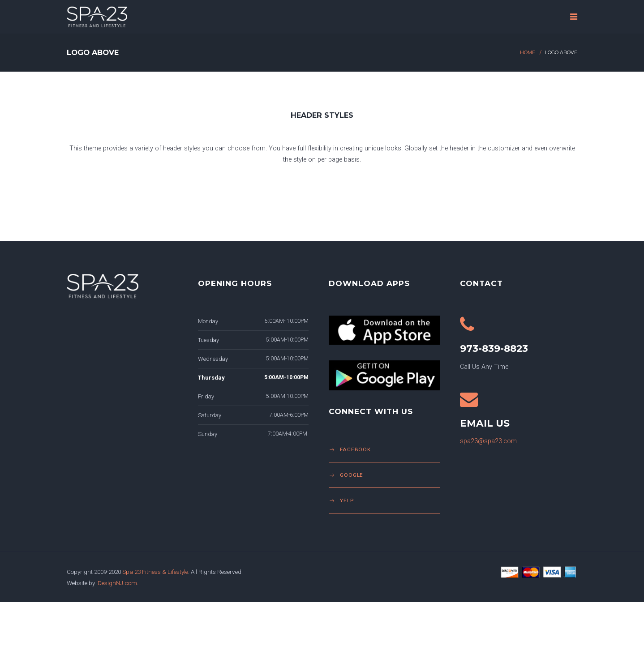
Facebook (355, 449)
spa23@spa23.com (488, 441)
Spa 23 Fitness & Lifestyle (155, 572)
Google (352, 475)
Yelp (347, 500)
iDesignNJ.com (117, 583)
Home (528, 53)
